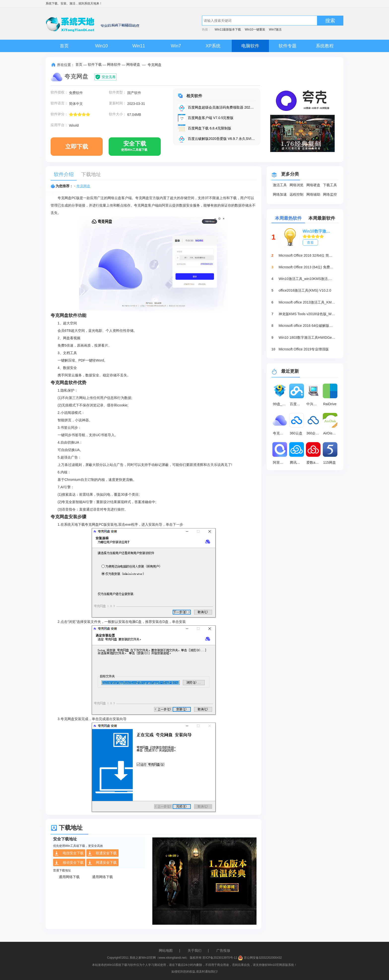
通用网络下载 (69, 877)
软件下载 (95, 64)
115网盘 (330, 462)
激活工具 (280, 185)
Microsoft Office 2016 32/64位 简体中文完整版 (307, 255)
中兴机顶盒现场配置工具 (314, 404)
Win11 (139, 46)
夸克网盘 (83, 186)
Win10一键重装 (255, 30)
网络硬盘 (133, 64)
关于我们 (194, 950)
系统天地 (90, 3)
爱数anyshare (314, 462)
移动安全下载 (69, 863)
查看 (310, 243)
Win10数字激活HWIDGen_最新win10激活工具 (318, 231)
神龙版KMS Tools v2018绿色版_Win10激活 (307, 314)
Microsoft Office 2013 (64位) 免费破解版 (307, 267)
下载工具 (330, 185)
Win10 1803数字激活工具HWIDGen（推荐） (307, 337)
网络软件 (114, 64)
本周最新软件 (322, 218)
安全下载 (134, 148)
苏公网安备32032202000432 (260, 958)
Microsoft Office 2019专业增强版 (304, 349)
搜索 (330, 21)
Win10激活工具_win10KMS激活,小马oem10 (307, 279)
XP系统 (213, 46)
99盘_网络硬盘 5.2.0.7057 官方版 (281, 404)
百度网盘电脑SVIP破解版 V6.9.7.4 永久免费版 (297, 404)
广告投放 (223, 950)
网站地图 (166, 950)
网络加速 (280, 194)
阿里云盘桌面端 (281, 462)
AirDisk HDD (331, 433)
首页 (64, 46)
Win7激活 (275, 30)
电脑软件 (250, 46)
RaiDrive (330, 404)
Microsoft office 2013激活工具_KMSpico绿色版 (307, 302)
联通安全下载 (102, 853)
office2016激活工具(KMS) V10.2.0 (305, 290)
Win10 (101, 46)
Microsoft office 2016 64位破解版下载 (307, 326)
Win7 (176, 46)
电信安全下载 (69, 853)
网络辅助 (313, 194)
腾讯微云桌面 (297, 462)
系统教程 (325, 46)
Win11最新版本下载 (228, 30)
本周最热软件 (288, 218)
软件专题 (288, 46)
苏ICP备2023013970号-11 (220, 958)
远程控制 (296, 194)
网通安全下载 (102, 863)
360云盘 (296, 433)
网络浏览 (296, 185)
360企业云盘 (314, 433)
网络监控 (330, 194)
